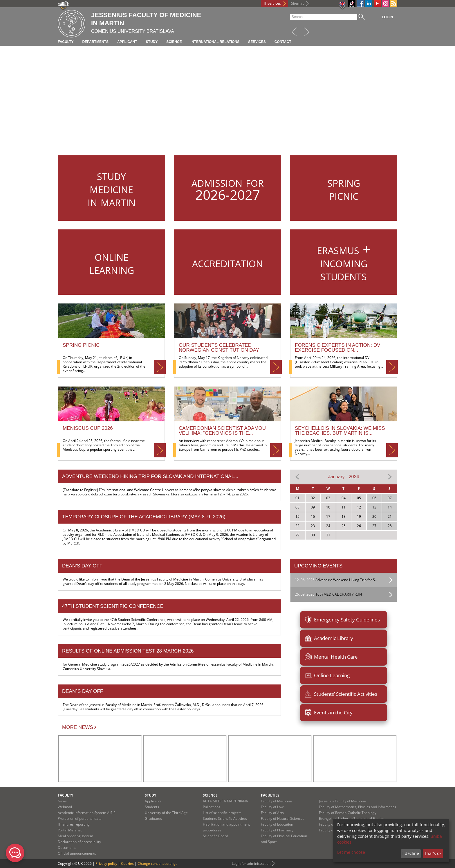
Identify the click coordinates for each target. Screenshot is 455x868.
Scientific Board (215, 836)
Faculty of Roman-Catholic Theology (348, 813)
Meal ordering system (75, 836)
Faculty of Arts (272, 813)
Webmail (65, 807)
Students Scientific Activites (225, 818)
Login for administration (251, 863)
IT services (272, 3)
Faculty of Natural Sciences (283, 818)
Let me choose (351, 852)
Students (152, 807)
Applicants (153, 801)
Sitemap (298, 3)
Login (387, 17)
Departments (95, 42)
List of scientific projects (222, 813)
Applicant (127, 42)
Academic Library (329, 638)
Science (174, 42)
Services (257, 42)
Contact (283, 42)
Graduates (153, 818)
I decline (411, 853)
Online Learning (327, 675)
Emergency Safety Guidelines (342, 620)
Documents (67, 848)
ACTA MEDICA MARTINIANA (225, 801)
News (62, 801)
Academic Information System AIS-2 (87, 813)
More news (78, 727)
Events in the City (329, 713)
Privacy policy (106, 863)
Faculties (270, 795)
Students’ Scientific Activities (341, 694)
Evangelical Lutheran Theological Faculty (352, 818)
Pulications (212, 807)
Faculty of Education (277, 824)
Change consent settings (157, 863)
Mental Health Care (331, 657)
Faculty (66, 42)
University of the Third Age (166, 813)
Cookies (127, 863)
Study (152, 42)
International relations (215, 42)
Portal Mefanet (70, 830)
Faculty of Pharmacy (277, 830)
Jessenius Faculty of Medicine (342, 801)
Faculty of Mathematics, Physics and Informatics (358, 807)
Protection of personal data (80, 818)
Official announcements (77, 853)
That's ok (433, 853)
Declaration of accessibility (79, 842)
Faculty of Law (272, 807)
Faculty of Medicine (276, 801)
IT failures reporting (74, 824)
